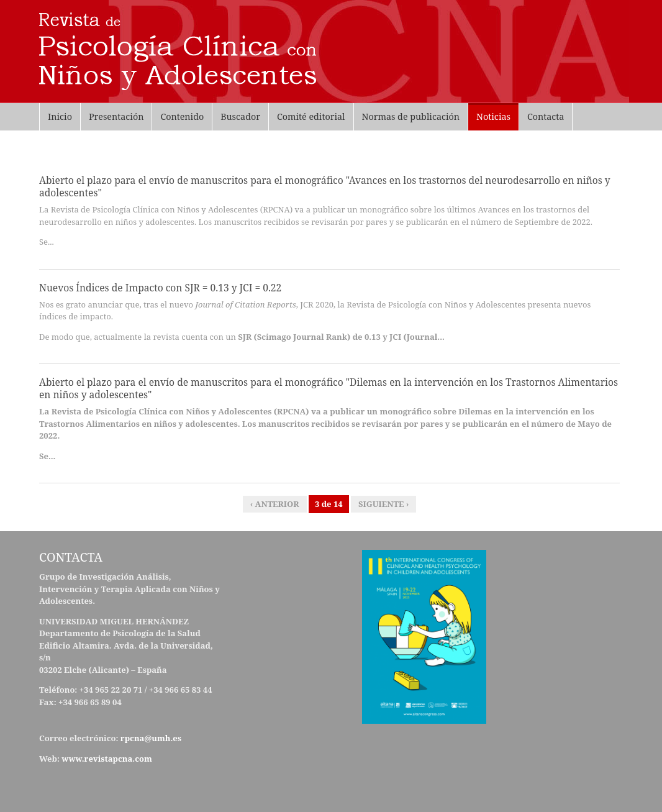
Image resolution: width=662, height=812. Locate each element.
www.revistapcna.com (108, 759)
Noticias (493, 116)
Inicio (60, 116)
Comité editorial (311, 116)
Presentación (116, 116)
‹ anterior (275, 504)
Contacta (546, 116)
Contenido (182, 116)
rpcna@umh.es (151, 738)
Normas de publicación (411, 116)
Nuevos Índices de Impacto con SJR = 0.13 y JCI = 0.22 (160, 288)
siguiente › (383, 504)
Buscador (240, 116)
